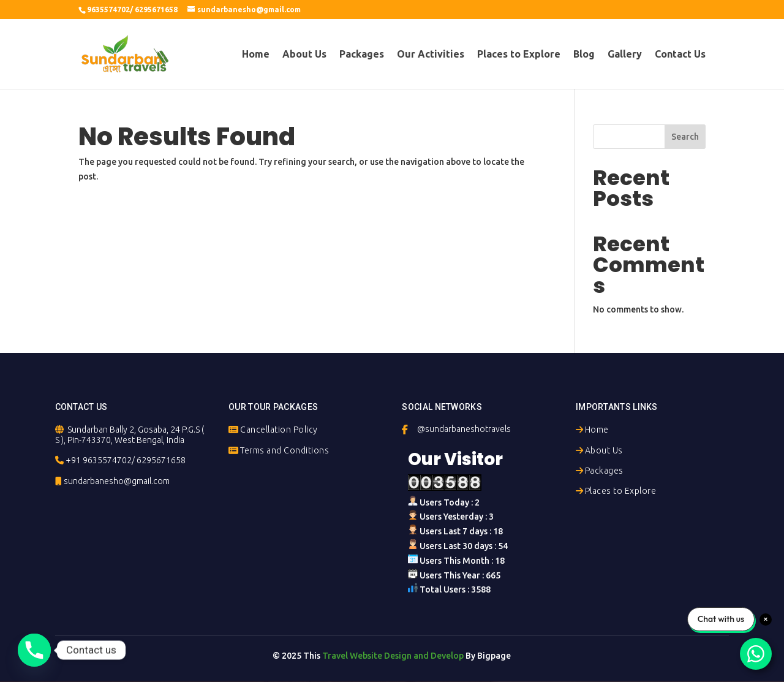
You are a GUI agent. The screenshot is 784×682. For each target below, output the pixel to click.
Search (685, 137)
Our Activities (431, 55)
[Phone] (34, 650)
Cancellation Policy (279, 430)
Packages (362, 55)
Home (256, 55)
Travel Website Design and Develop (393, 656)
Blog (584, 55)
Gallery (625, 55)
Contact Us (680, 55)
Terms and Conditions (285, 450)
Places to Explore (519, 55)
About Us (304, 55)
